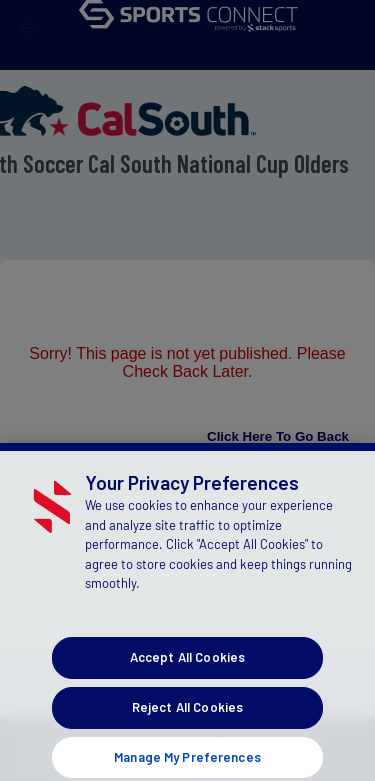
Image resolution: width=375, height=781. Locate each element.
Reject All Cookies (187, 722)
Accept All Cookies (187, 673)
